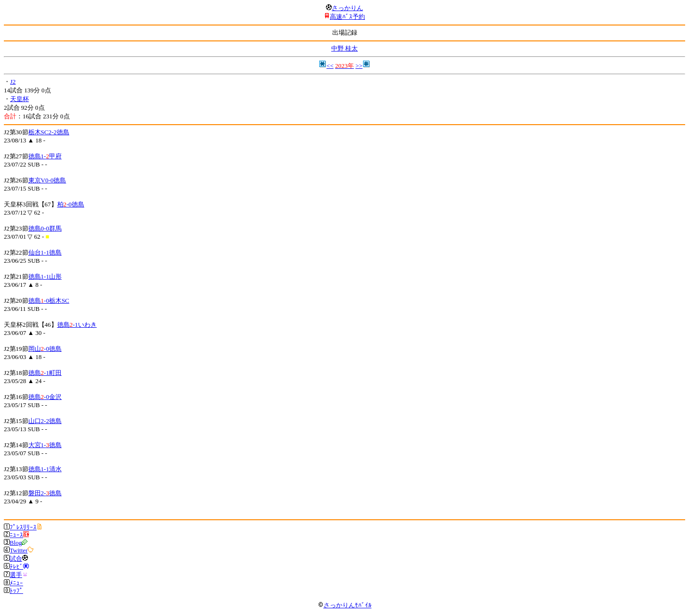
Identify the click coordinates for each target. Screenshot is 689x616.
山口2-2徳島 (45, 421)
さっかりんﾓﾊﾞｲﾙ (345, 605)
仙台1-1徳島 (45, 252)
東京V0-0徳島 (47, 180)
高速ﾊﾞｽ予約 (347, 17)
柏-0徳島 (71, 204)
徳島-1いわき (77, 325)
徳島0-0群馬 (45, 228)
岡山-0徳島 (45, 349)
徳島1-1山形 (45, 276)
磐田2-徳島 (45, 493)
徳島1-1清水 (45, 469)
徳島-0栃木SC (49, 301)
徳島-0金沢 (45, 397)
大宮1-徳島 (45, 445)
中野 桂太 (344, 48)
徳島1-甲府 (45, 156)
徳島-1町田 (45, 373)
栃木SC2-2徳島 (49, 132)
